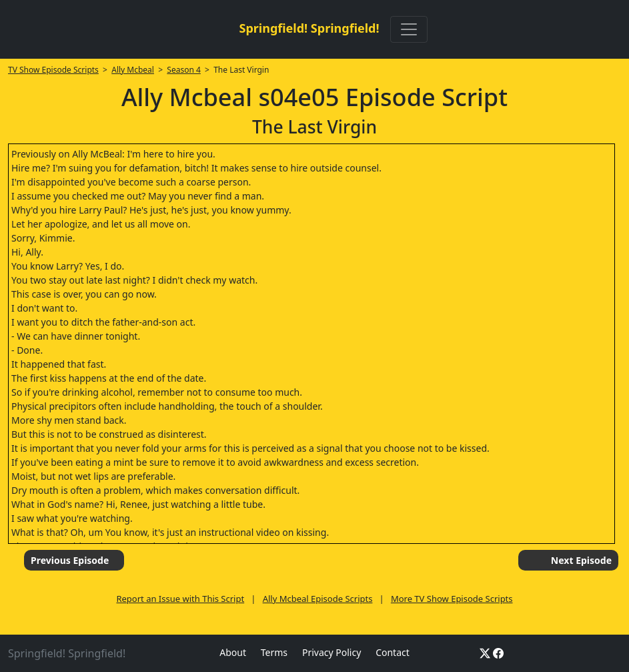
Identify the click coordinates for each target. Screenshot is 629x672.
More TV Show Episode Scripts (452, 599)
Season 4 (184, 70)
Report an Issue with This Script (180, 599)
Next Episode (581, 560)
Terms (274, 652)
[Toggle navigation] (409, 29)
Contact (393, 652)
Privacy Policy (332, 652)
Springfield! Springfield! (309, 28)
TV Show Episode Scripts (53, 70)
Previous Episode (70, 560)
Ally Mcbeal (133, 70)
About (233, 652)
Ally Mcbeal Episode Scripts (318, 599)
